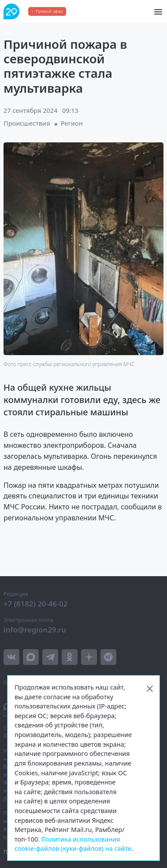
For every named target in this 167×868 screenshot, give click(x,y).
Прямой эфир (49, 11)
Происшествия (27, 123)
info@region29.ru (35, 630)
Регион (72, 123)
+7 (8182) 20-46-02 (36, 604)
